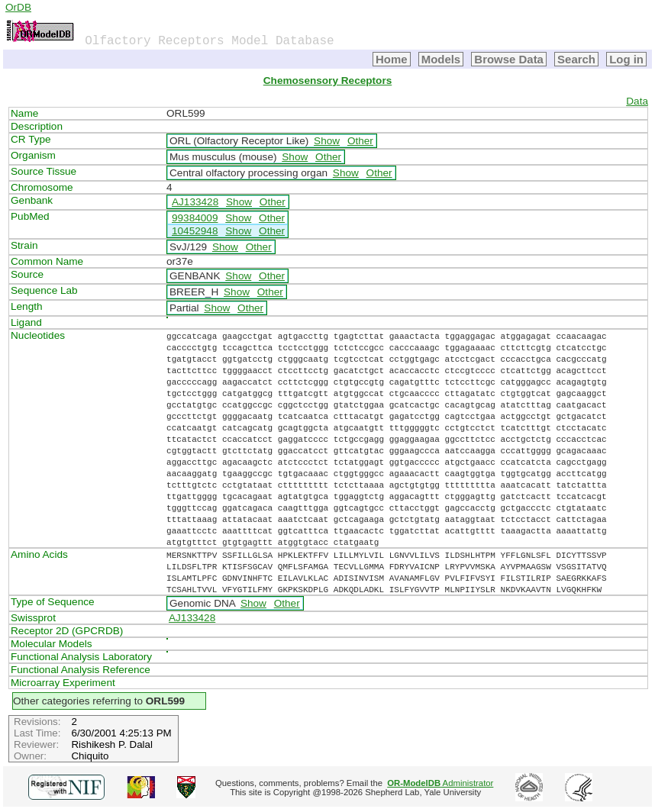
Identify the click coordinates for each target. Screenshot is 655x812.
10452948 (195, 231)
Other (360, 141)
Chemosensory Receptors (327, 81)
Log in (626, 59)
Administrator (440, 783)
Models (441, 59)
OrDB (18, 7)
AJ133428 (195, 202)
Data (637, 101)
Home (392, 59)
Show (327, 141)
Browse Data (509, 59)
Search (576, 59)
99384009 (195, 218)
